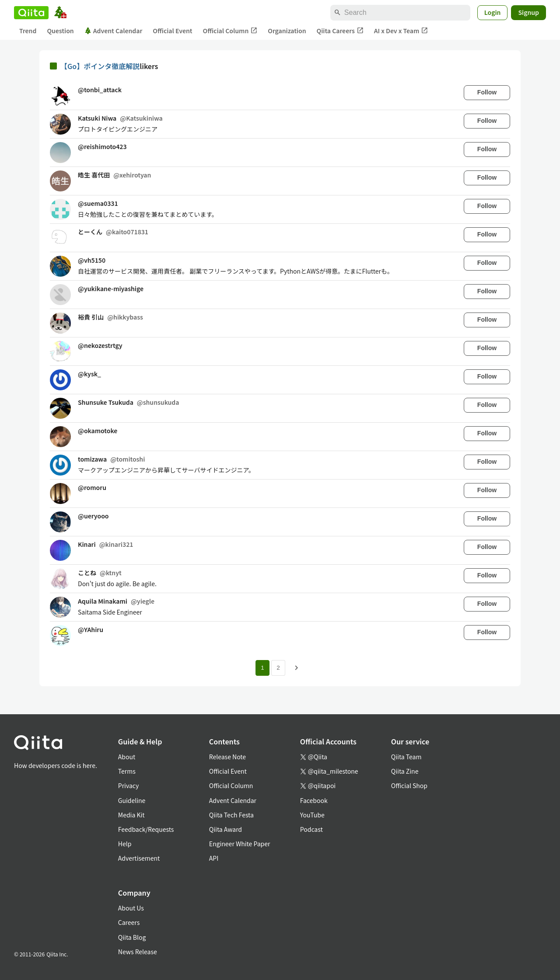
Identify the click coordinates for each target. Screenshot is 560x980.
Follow (487, 92)
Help (125, 844)
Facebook (314, 800)
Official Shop (409, 785)
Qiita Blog (132, 937)
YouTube (312, 815)
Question (60, 31)
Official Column (230, 31)
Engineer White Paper (240, 844)
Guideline (132, 800)
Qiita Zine (405, 771)
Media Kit (131, 815)
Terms (127, 771)
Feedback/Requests (146, 829)
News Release (138, 952)
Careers (129, 922)
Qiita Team (406, 757)
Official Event (172, 31)
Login (493, 12)
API (214, 858)
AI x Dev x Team (401, 31)
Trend (28, 31)
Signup (528, 12)
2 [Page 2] (278, 668)
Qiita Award (226, 829)
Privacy (128, 785)
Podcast (311, 829)
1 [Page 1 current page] (262, 668)
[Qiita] (31, 13)
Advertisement (139, 858)
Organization (287, 31)
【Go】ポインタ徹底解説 (100, 66)
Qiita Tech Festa (231, 815)
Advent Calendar (114, 31)
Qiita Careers (340, 31)
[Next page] (297, 668)
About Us (131, 908)
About (127, 757)
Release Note (227, 757)
